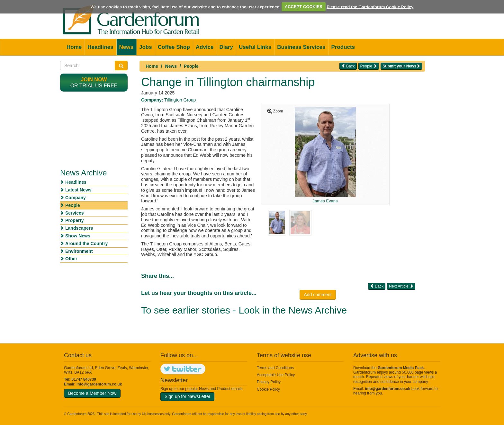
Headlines (100, 47)
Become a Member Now (92, 393)
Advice (205, 47)
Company (76, 198)
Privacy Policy (269, 382)
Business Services (301, 47)
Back (348, 66)
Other (71, 259)
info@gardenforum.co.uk (99, 384)
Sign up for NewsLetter (187, 396)
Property (75, 220)
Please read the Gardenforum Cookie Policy (370, 7)
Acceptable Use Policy (276, 375)
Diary (226, 47)
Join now (94, 80)
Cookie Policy (268, 389)
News (126, 47)
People (191, 66)
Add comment (318, 295)
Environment (79, 251)
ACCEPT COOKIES (304, 7)
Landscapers (79, 228)
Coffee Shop (174, 47)
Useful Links (255, 47)
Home (74, 47)
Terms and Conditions (275, 368)
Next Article (401, 286)
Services (75, 213)
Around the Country (86, 243)
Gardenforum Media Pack (401, 368)
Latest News (78, 190)
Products (343, 47)
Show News (78, 236)
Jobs (146, 47)
